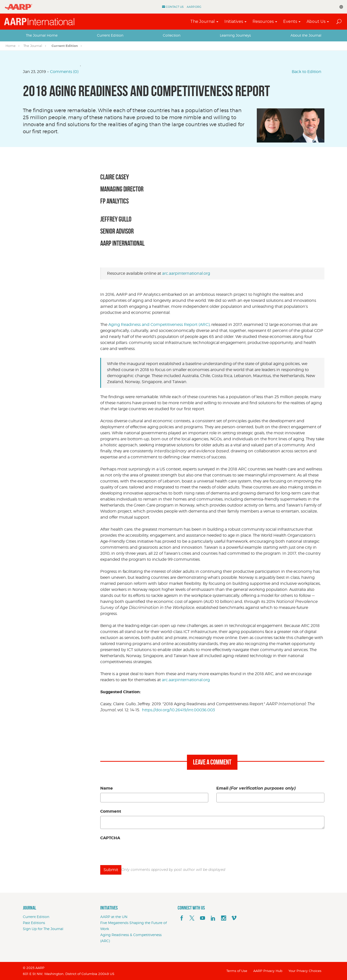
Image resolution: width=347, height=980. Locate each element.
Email (256, 788)
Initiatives (234, 21)
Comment (111, 811)
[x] (192, 918)
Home (11, 46)
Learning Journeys (235, 35)
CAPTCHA (110, 838)
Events (290, 21)
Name (107, 788)
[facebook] (182, 918)
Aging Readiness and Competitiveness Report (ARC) (159, 325)
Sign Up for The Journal (43, 929)
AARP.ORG (194, 7)
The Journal (203, 21)
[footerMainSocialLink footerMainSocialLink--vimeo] (234, 918)
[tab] (42, 35)
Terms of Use (237, 971)
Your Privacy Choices (305, 971)
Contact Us (175, 7)
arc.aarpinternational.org (186, 273)
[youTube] (203, 918)
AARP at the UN (114, 917)
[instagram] (224, 918)
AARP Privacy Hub (268, 971)
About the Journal (306, 35)
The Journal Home (42, 35)
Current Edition (110, 35)
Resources (263, 21)
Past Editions (34, 923)
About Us (316, 21)
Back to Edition (307, 72)
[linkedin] (213, 918)
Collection (172, 35)
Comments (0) (64, 72)
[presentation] (138, 852)
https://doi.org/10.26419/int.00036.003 (178, 710)
